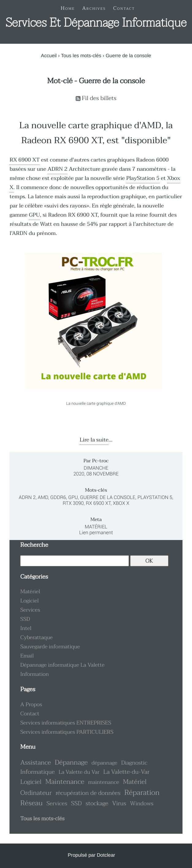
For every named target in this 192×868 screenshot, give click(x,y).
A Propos (31, 705)
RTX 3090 (73, 503)
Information (34, 674)
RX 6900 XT (24, 160)
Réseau (31, 803)
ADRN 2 (57, 169)
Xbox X (121, 503)
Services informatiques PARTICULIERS (67, 732)
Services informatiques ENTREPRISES (66, 723)
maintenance (104, 782)
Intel (26, 628)
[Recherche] (74, 561)
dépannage (104, 763)
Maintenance (65, 782)
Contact (30, 714)
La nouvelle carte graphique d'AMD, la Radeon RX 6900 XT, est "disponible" (96, 133)
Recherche (34, 545)
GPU (34, 215)
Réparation (142, 793)
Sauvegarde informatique (50, 647)
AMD (43, 497)
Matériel (96, 527)
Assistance (36, 763)
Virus (119, 804)
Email (27, 656)
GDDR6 (58, 497)
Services (30, 610)
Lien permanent (96, 533)
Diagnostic (134, 763)
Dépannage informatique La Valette (62, 665)
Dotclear (106, 855)
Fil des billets (99, 98)
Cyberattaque (36, 638)
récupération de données (88, 793)
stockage (97, 804)
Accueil (49, 56)
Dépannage (71, 762)
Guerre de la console (108, 497)
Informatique (37, 772)
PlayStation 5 (143, 178)
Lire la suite (94, 440)
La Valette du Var (79, 772)
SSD (25, 619)
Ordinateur (36, 793)
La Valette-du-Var (126, 772)
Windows (142, 803)
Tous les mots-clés (81, 56)
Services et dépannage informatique (96, 23)
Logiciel (29, 601)
